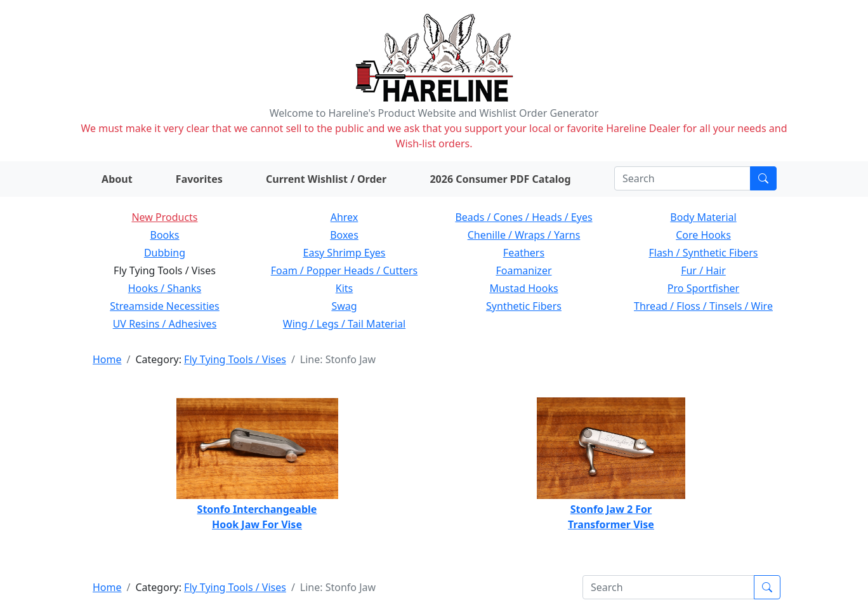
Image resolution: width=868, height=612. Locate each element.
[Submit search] (763, 178)
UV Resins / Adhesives (165, 324)
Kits (344, 288)
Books (165, 235)
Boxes (344, 235)
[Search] (682, 178)
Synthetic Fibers (524, 306)
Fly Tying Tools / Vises (235, 359)
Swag (344, 306)
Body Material (703, 217)
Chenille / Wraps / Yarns (524, 235)
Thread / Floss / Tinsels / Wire (703, 306)
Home (107, 359)
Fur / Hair (703, 270)
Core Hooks (703, 235)
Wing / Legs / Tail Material (344, 324)
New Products (164, 217)
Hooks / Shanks (165, 288)
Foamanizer (523, 270)
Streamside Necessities (165, 306)
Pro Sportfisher (703, 288)
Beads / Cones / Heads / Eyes (523, 217)
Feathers (524, 253)
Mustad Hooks (523, 288)
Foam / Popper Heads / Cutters (345, 270)
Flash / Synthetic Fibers (703, 253)
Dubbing (165, 253)
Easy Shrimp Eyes (345, 253)
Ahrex (345, 217)
